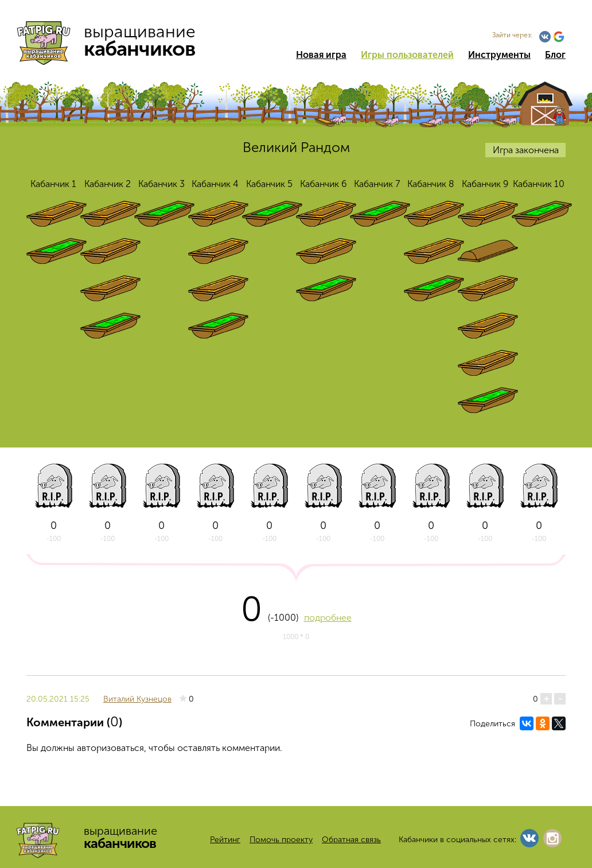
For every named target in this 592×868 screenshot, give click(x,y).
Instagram (552, 838)
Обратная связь (351, 840)
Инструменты (499, 55)
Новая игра (321, 55)
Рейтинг (225, 840)
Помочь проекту (281, 840)
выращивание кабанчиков (111, 40)
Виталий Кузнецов (137, 699)
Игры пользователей (407, 55)
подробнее (328, 618)
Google (559, 37)
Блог (555, 55)
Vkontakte (545, 37)
